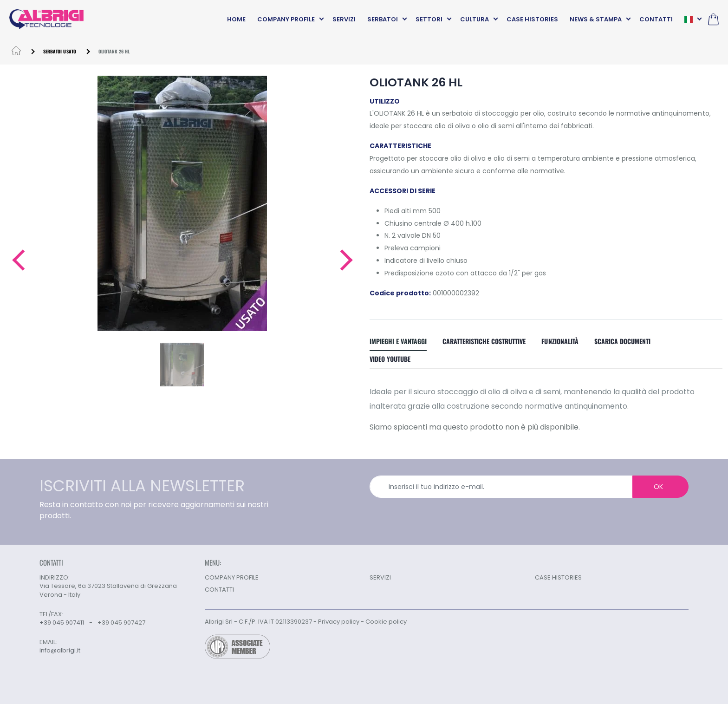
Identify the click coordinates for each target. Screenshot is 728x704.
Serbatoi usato (60, 51)
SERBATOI (383, 19)
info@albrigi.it (60, 651)
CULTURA (474, 19)
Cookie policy (386, 622)
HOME (236, 19)
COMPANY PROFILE (286, 19)
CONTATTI (656, 19)
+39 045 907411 (62, 623)
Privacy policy (339, 622)
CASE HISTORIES (532, 19)
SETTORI (429, 19)
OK (658, 487)
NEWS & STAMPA (596, 19)
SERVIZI (344, 19)
